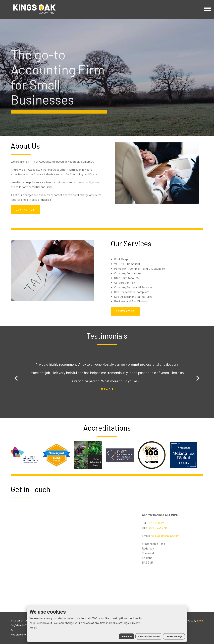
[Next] (197, 378)
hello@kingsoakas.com (165, 536)
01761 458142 (156, 523)
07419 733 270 (158, 528)
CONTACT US (25, 209)
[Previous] (17, 378)
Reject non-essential (149, 636)
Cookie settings (174, 636)
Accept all (127, 636)
